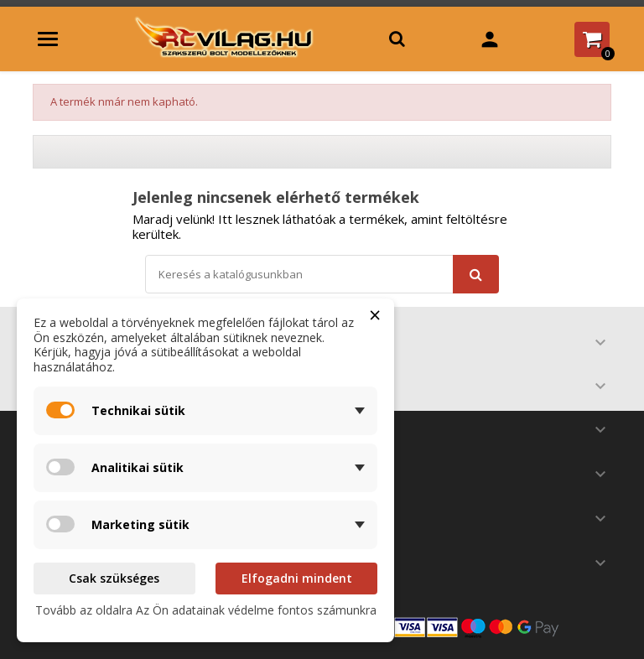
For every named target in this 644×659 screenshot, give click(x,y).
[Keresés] (322, 274)
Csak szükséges (114, 578)
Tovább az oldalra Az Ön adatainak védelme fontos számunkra (206, 610)
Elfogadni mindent (297, 578)
